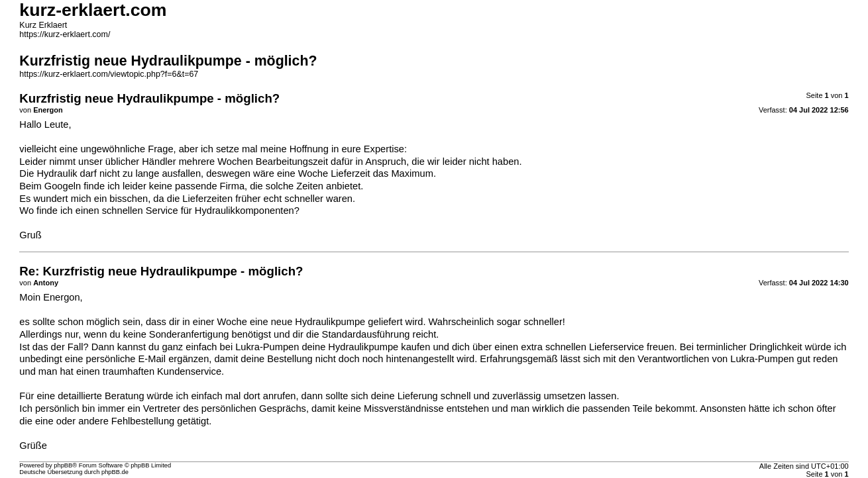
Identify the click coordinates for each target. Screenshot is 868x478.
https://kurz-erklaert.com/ (65, 34)
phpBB (63, 465)
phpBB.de (115, 472)
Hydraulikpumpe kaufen (379, 347)
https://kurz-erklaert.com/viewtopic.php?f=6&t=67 (109, 74)
